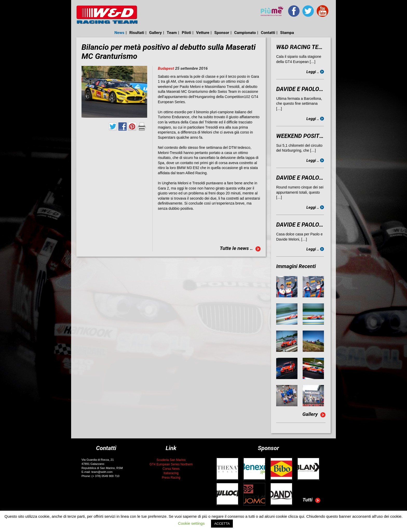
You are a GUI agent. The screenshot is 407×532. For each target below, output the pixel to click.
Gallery (156, 33)
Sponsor (222, 33)
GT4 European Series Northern (171, 464)
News (119, 33)
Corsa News (171, 469)
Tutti (311, 500)
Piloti (186, 33)
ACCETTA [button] (222, 524)
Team (172, 33)
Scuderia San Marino (171, 460)
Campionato (245, 33)
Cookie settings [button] (191, 523)
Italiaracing (171, 473)
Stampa (287, 33)
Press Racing (171, 478)
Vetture (203, 33)
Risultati (137, 33)
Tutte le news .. (240, 249)
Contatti (268, 33)
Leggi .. (315, 72)
